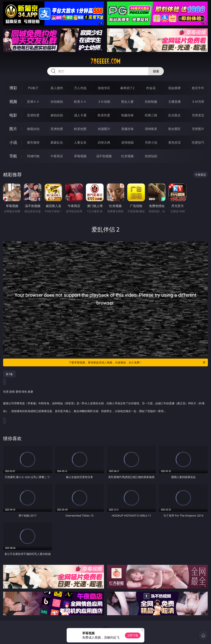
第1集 (9, 374)
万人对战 (80, 88)
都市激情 (33, 142)
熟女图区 (174, 129)
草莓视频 (80, 156)
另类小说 (151, 142)
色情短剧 (151, 156)
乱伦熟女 (174, 115)
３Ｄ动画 (104, 102)
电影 (13, 115)
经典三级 (151, 115)
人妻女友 (80, 142)
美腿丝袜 (127, 129)
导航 (13, 156)
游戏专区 (104, 88)
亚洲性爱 (33, 115)
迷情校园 (127, 142)
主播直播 (174, 102)
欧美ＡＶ (80, 102)
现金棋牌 (174, 88)
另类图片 (198, 129)
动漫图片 (104, 129)
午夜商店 (57, 156)
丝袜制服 (151, 102)
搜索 (156, 71)
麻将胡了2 (127, 88)
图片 (13, 129)
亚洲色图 (57, 129)
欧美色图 (80, 129)
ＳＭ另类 (198, 102)
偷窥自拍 (33, 129)
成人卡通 (80, 115)
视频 (13, 101)
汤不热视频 (104, 156)
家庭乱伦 (57, 142)
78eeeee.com (105, 61)
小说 (13, 142)
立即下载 (133, 635)
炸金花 (151, 88)
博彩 (13, 88)
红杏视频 (127, 156)
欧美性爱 (104, 115)
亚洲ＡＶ (33, 102)
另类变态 (198, 115)
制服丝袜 (127, 115)
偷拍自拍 (57, 115)
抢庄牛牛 (198, 88)
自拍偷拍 (57, 102)
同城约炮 (33, 156)
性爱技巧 (198, 142)
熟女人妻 (127, 102)
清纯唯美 (151, 129)
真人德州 (57, 88)
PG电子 (33, 88)
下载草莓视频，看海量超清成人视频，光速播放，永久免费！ (137, 362)
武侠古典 (104, 142)
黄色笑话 (174, 142)
